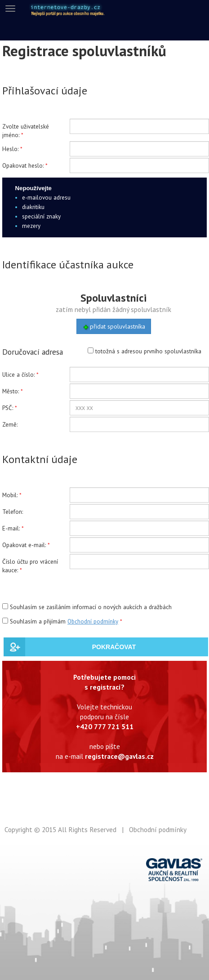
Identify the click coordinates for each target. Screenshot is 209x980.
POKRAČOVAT (114, 647)
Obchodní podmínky (93, 621)
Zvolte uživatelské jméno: (26, 131)
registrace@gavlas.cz (119, 756)
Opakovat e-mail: (24, 545)
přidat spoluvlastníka (114, 327)
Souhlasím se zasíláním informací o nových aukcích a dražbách (87, 607)
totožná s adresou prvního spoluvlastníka (145, 351)
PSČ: (8, 408)
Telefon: (13, 512)
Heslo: (10, 149)
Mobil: (10, 495)
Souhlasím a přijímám (61, 621)
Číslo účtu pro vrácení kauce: (30, 566)
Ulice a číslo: (18, 375)
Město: (11, 391)
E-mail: (11, 528)
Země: (10, 425)
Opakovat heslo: (23, 166)
